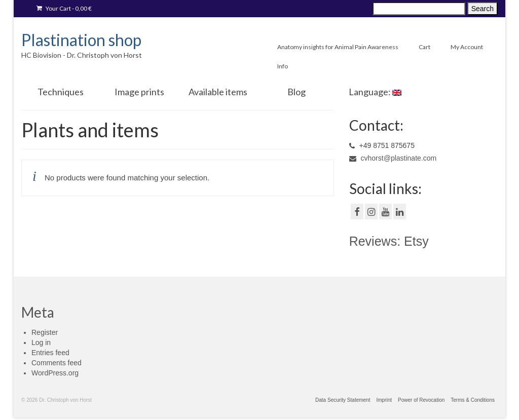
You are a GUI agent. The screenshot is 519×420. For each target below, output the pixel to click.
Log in (41, 342)
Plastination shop (81, 40)
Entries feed (50, 353)
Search (483, 9)
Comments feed (57, 363)
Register (45, 332)
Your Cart (64, 8)
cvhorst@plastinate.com (393, 158)
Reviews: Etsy (389, 241)
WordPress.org (55, 373)
